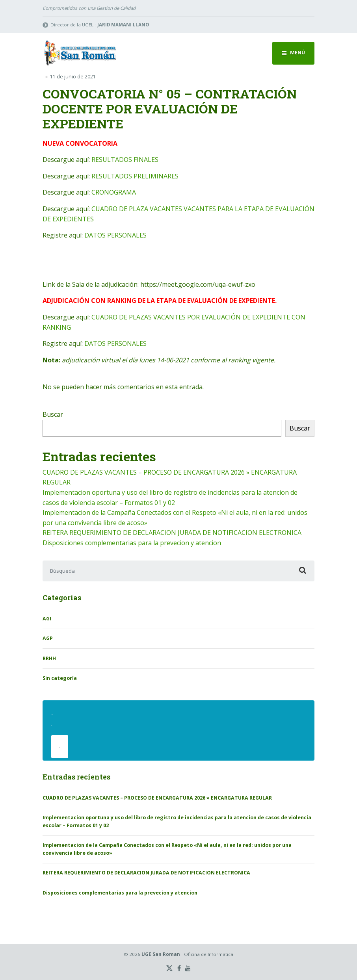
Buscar (53, 414)
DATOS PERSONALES (115, 235)
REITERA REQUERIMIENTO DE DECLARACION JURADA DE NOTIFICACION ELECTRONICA (172, 533)
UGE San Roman (161, 954)
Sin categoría (60, 678)
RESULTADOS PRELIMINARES (135, 176)
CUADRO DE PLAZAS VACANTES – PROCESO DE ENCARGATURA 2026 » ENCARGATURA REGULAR (157, 798)
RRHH (49, 658)
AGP (48, 638)
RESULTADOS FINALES (125, 160)
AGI (47, 619)
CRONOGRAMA (114, 192)
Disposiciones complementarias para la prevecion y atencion (132, 543)
